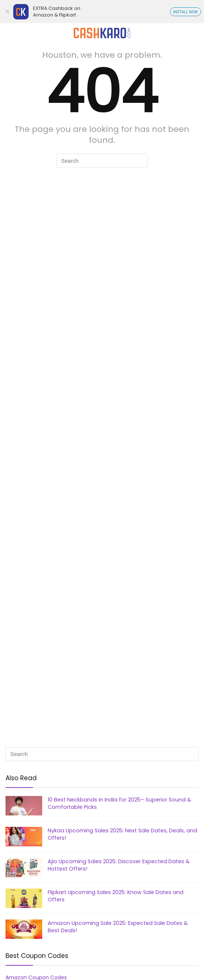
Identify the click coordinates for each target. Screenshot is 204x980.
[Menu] (9, 33)
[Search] (193, 33)
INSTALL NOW (185, 12)
